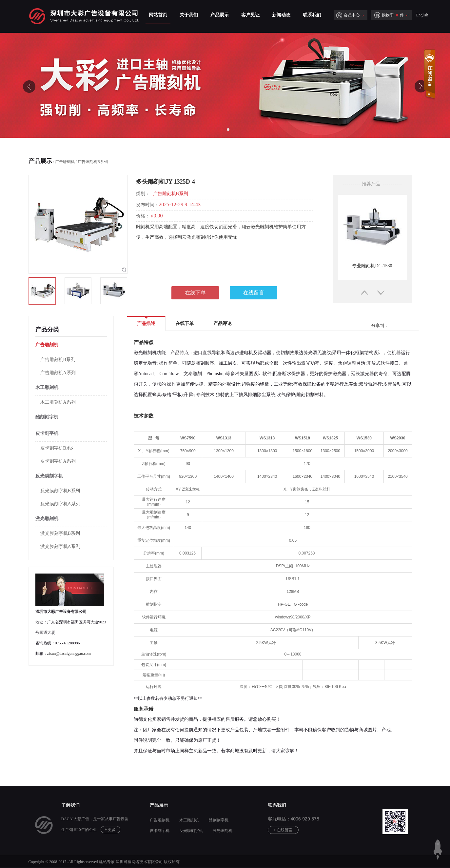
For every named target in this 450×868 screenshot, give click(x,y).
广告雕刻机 (65, 162)
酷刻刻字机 (47, 417)
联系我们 (312, 15)
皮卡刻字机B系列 (58, 448)
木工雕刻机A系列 (58, 402)
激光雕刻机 (47, 519)
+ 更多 (110, 830)
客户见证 (250, 15)
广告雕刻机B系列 (93, 162)
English (422, 15)
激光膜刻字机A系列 (60, 546)
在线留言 (254, 293)
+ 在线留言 (283, 830)
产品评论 (223, 323)
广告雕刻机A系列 (58, 373)
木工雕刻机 (47, 387)
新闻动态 (281, 15)
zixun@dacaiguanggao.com (69, 654)
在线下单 (195, 293)
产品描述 (146, 321)
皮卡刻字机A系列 (58, 461)
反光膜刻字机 (49, 476)
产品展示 (220, 15)
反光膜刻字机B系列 (60, 491)
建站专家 (107, 862)
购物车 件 (389, 15)
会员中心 (348, 15)
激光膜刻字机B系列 (60, 533)
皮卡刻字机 (47, 433)
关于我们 (189, 15)
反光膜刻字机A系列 (60, 504)
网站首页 (158, 15)
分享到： (379, 325)
